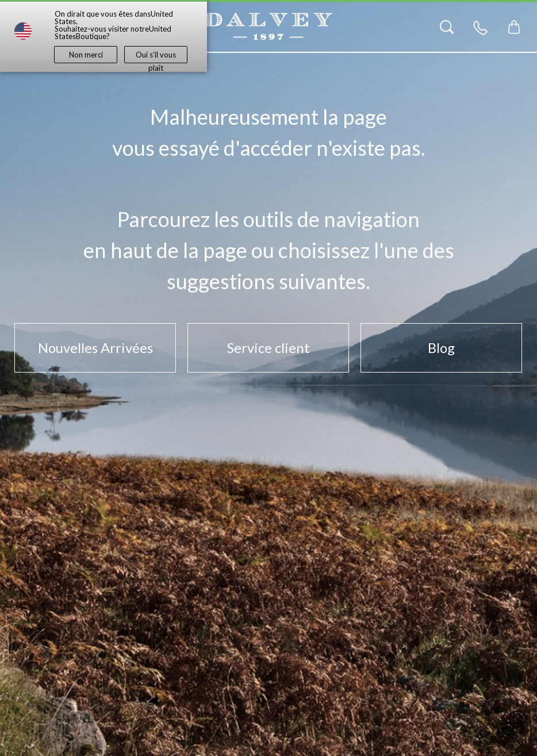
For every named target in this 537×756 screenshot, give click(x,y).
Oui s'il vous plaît (156, 57)
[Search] (447, 27)
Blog (441, 348)
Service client (268, 348)
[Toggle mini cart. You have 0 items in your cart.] (514, 27)
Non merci (86, 55)
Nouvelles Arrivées (95, 348)
